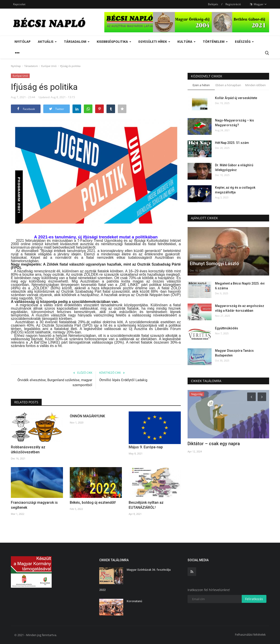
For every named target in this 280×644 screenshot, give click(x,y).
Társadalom (31, 66)
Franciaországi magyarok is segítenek (34, 505)
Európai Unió (49, 66)
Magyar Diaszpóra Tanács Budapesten (234, 353)
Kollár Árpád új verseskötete (236, 98)
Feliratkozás (254, 599)
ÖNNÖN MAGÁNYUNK (87, 416)
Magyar (258, 4)
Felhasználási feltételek (250, 634)
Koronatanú (134, 601)
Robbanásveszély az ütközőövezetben (28, 450)
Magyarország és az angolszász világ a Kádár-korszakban (240, 308)
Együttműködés (227, 328)
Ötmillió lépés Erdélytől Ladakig (123, 380)
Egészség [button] (244, 42)
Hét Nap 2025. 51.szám (232, 143)
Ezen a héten (201, 85)
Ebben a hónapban (228, 85)
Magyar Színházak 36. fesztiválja (149, 570)
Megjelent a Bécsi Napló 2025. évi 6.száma (240, 286)
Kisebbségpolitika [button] (114, 42)
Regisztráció (233, 4)
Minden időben (255, 85)
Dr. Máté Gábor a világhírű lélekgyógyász (234, 168)
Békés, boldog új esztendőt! (93, 503)
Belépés (213, 4)
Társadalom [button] (77, 42)
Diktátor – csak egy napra (214, 444)
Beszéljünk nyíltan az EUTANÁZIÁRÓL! (146, 505)
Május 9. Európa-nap (146, 447)
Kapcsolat (19, 4)
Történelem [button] (215, 42)
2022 (102, 590)
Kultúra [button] (186, 42)
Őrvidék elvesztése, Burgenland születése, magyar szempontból (55, 383)
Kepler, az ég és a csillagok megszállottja (235, 190)
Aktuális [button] (47, 42)
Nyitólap (23, 42)
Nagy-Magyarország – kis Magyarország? (234, 123)
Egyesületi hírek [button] (154, 42)
